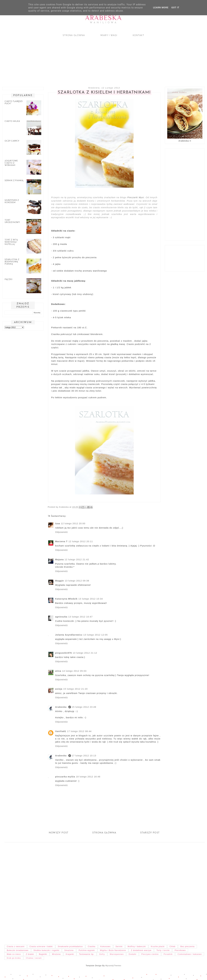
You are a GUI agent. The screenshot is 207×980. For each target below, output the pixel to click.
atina (58, 671)
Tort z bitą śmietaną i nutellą (11, 242)
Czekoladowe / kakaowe (190, 954)
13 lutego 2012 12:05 (95, 635)
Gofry (102, 954)
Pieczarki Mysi (136, 197)
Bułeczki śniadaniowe (18, 950)
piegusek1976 (64, 653)
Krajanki (70, 954)
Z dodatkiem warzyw (141, 950)
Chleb (172, 946)
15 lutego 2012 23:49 (84, 707)
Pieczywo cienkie (150, 954)
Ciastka (92, 946)
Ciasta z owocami (16, 946)
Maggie (60, 581)
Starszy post (150, 833)
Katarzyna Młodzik (66, 599)
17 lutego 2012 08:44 (79, 731)
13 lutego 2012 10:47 (81, 617)
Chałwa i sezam (34, 958)
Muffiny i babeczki (137, 946)
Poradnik (168, 954)
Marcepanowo (117, 954)
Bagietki (43, 954)
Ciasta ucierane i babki (41, 946)
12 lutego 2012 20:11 (81, 541)
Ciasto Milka (12, 121)
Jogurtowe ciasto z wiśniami (11, 163)
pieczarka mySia (65, 777)
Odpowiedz (62, 532)
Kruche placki (158, 946)
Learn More (161, 8)
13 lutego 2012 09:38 (77, 581)
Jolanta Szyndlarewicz (69, 635)
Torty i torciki (163, 950)
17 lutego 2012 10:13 (84, 756)
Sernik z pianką (14, 181)
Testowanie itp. (87, 954)
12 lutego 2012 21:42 (77, 559)
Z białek (30, 954)
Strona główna (74, 35)
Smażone (69, 950)
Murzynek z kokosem (12, 201)
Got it (175, 8)
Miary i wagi (109, 35)
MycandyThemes (113, 966)
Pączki (9, 279)
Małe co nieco (14, 954)
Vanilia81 (61, 731)
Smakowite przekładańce (70, 946)
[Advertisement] (89, 59)
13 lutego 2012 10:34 (91, 599)
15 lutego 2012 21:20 (75, 689)
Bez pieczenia (187, 946)
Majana (59, 559)
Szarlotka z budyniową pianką (12, 262)
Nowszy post (59, 833)
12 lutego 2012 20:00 (73, 523)
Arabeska (103, 18)
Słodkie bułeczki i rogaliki (47, 950)
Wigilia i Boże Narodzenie (113, 950)
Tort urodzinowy (12, 221)
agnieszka (61, 617)
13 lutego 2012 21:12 (85, 653)
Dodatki (132, 954)
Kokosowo (105, 946)
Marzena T (61, 541)
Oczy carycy (12, 141)
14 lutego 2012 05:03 (74, 671)
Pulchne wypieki (87, 950)
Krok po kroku (14, 958)
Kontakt (139, 35)
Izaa (58, 523)
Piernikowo (180, 950)
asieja (59, 689)
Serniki (119, 946)
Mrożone (56, 954)
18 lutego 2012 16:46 (88, 777)
